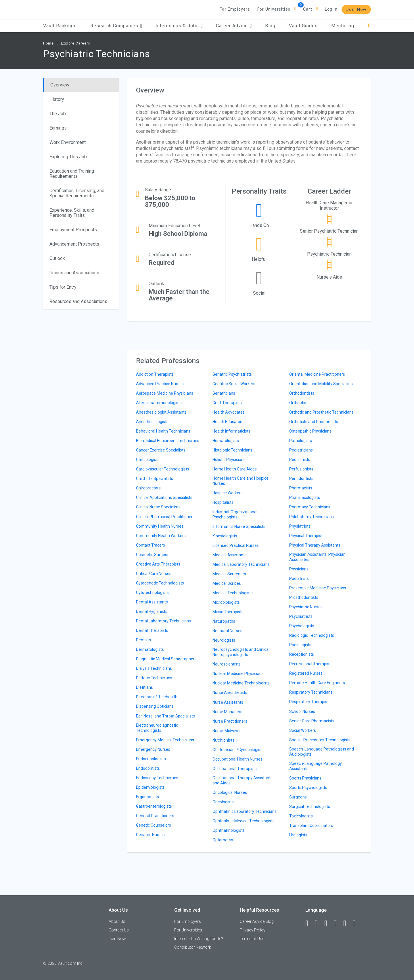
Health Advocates (229, 412)
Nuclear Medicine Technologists (241, 683)
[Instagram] (338, 923)
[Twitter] (328, 923)
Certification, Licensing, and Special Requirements (77, 193)
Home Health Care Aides (235, 469)
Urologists (298, 835)
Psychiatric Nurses (306, 607)
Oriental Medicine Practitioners (317, 374)
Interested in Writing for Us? (199, 939)
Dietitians (144, 687)
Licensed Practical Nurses (236, 545)
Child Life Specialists (155, 479)
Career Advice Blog (257, 921)
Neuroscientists (227, 664)
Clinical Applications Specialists (164, 497)
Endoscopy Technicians (157, 778)
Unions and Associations (74, 273)
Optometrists (225, 840)
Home (48, 43)
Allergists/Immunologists (159, 403)
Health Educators (228, 422)
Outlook (57, 258)
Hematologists (226, 441)
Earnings (58, 128)
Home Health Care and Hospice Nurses (240, 481)
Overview (60, 85)
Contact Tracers (151, 545)
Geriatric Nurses (150, 835)
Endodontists (148, 768)
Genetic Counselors (154, 825)
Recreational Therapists (311, 664)
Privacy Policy (253, 930)
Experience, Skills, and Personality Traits (72, 213)
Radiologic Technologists (312, 635)
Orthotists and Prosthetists (314, 422)
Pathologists (301, 441)
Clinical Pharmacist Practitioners (165, 517)
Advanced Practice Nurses (160, 384)
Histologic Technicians (232, 450)
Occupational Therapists (235, 769)
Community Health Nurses (160, 526)
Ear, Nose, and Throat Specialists (165, 716)
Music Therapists (228, 612)
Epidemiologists (150, 787)
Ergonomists (147, 797)
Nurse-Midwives (227, 731)
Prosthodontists (304, 597)
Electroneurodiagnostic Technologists (157, 728)
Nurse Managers (227, 712)
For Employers (235, 9)
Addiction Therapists (155, 374)
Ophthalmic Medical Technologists (244, 821)
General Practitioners (155, 816)
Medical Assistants (230, 555)
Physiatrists (300, 526)
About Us (117, 921)
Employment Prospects (73, 230)
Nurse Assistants (228, 702)
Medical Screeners (229, 574)
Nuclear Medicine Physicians (238, 674)
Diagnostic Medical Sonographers (166, 659)
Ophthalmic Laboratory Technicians (245, 811)
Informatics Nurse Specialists (239, 526)
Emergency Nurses (153, 749)
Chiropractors (148, 488)
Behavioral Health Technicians (163, 431)
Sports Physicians (305, 778)
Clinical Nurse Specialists (158, 507)
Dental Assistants (152, 602)
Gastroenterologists (154, 806)
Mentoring (343, 26)
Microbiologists (226, 602)
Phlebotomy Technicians (312, 517)
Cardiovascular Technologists (163, 469)
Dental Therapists (152, 630)
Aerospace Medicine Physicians (165, 393)
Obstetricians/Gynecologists (238, 750)
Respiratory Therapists (310, 702)
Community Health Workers (161, 536)
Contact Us (119, 930)
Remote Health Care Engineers (317, 683)
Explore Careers (76, 43)
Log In (331, 9)
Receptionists (302, 654)
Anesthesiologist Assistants (161, 412)
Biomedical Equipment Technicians (168, 441)
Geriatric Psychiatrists (232, 374)
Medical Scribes (227, 583)
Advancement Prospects (74, 244)
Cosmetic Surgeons (154, 555)
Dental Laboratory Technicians (163, 621)
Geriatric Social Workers (234, 384)
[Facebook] (309, 923)
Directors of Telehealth (157, 697)
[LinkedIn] (319, 923)
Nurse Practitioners (230, 721)
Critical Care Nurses (154, 574)
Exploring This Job (68, 157)
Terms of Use (252, 939)
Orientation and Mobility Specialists (321, 384)
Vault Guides (303, 26)
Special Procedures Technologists (320, 740)
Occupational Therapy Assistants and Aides (243, 780)
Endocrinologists (151, 759)
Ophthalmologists (229, 830)
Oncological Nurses (230, 792)
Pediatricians (301, 450)
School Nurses (302, 711)
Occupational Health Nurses (237, 759)
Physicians (299, 569)
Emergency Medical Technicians (165, 740)
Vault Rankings (60, 26)
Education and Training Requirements (72, 174)
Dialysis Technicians (154, 668)
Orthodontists (302, 393)
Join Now (356, 9)
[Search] (369, 26)
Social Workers (303, 730)
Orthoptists (299, 403)
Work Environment (68, 142)
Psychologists (302, 626)
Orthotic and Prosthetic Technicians (321, 412)
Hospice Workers (228, 493)
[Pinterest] (347, 923)
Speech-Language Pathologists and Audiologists (322, 752)
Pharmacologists (305, 497)
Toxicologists (301, 816)
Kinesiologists (225, 536)
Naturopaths (224, 621)
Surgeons (298, 797)
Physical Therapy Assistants (315, 545)
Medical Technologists (233, 593)
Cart (308, 9)
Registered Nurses (306, 673)
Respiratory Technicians (311, 692)
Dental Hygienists (152, 611)
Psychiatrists (301, 616)
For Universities (274, 9)
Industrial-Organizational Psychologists (235, 514)
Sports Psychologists (308, 788)
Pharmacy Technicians (310, 507)
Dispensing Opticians (155, 706)
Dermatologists (150, 649)
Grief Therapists (227, 403)
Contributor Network (193, 947)
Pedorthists (300, 460)
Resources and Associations (78, 301)
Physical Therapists (307, 536)
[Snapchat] (357, 923)
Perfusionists (301, 469)
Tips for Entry (63, 287)
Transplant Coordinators (311, 825)
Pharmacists (301, 488)
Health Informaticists (231, 431)
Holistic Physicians (229, 460)
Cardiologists (148, 460)
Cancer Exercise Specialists (161, 450)
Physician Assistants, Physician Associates (317, 557)
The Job (58, 114)
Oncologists (223, 802)
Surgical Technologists (310, 807)
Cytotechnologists (152, 593)
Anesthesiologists (152, 422)
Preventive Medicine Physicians (318, 588)
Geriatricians (224, 393)
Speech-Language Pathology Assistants (316, 766)
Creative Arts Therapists (158, 564)
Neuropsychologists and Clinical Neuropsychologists (241, 652)
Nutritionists (223, 740)
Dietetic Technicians (154, 678)
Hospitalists (223, 502)
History (57, 99)
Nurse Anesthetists (230, 692)
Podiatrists (299, 578)
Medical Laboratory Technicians (241, 564)
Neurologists (224, 640)
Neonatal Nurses (227, 631)
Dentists (143, 640)
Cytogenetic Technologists (160, 583)
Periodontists (301, 479)
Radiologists (300, 645)
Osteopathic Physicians (310, 431)
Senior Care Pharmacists (312, 721)
